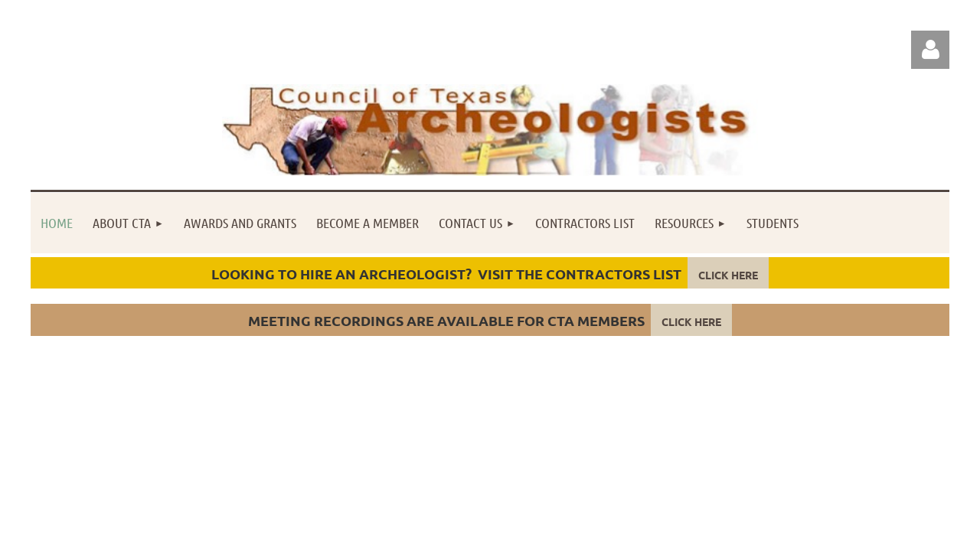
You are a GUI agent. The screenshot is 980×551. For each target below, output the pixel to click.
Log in (930, 50)
